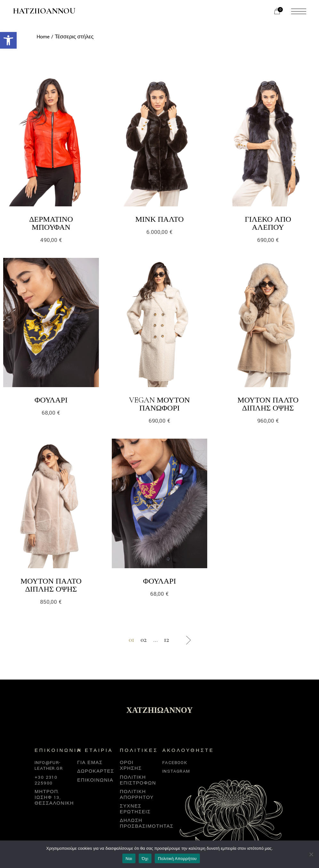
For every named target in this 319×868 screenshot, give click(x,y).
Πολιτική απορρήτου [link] (137, 795)
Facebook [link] (175, 763)
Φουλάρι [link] (51, 400)
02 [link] (144, 640)
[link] (8, 40)
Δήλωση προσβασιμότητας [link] (147, 823)
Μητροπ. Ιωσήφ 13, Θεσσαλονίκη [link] (54, 797)
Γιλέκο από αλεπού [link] (268, 223)
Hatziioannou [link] (44, 11)
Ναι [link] (129, 859)
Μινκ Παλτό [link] (159, 219)
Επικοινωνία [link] (95, 780)
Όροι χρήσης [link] (131, 765)
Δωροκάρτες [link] (96, 771)
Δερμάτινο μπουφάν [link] (51, 223)
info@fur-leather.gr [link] (49, 765)
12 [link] (167, 640)
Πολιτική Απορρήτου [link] (177, 859)
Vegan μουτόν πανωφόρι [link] (159, 404)
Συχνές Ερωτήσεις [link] (135, 809)
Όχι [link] (145, 859)
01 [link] (131, 640)
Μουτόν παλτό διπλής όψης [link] (268, 404)
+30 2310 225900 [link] (46, 780)
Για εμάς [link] (90, 763)
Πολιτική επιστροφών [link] (138, 780)
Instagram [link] (176, 771)
